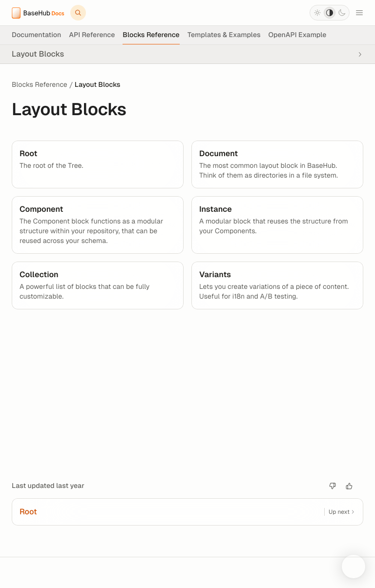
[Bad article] (333, 486)
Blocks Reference (40, 85)
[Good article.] (349, 486)
